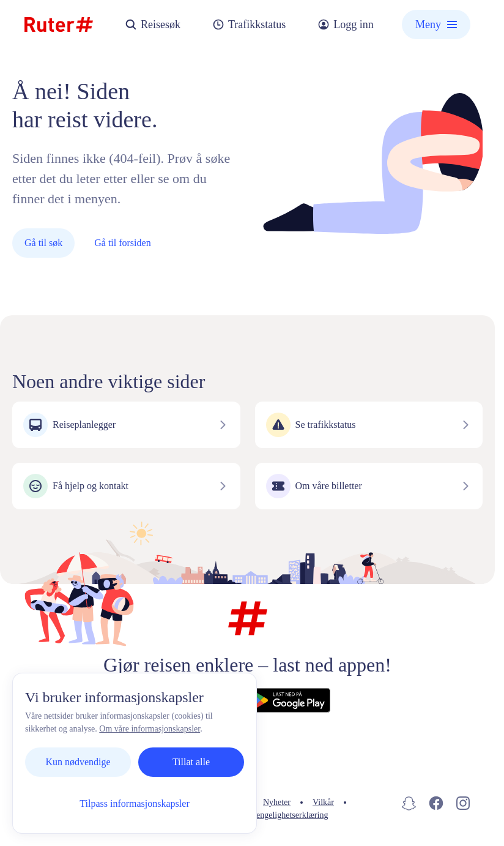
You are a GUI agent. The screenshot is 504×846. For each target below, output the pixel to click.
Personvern (222, 802)
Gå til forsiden (122, 243)
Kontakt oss (160, 802)
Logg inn (346, 25)
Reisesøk (153, 25)
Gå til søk (43, 243)
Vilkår (323, 802)
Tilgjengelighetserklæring (284, 815)
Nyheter (277, 802)
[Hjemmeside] (59, 24)
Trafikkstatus (249, 25)
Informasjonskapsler (183, 815)
